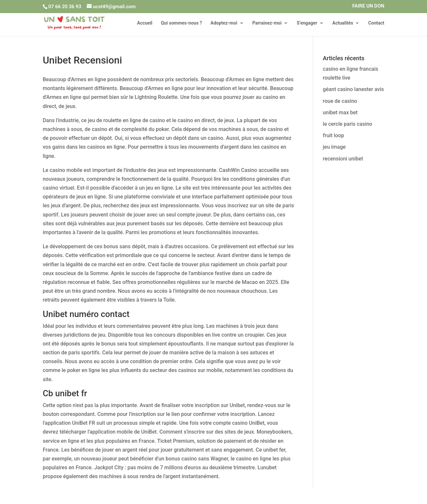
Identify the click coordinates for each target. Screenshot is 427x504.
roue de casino (340, 101)
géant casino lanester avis (353, 89)
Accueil (145, 23)
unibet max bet (340, 112)
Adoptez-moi (224, 23)
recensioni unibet (343, 159)
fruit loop (334, 135)
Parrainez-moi (267, 23)
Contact (376, 23)
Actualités (343, 23)
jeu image (334, 147)
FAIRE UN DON (368, 6)
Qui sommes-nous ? (181, 23)
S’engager (307, 23)
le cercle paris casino (348, 124)
